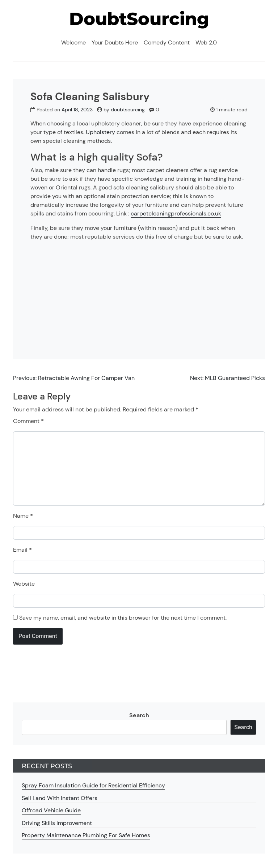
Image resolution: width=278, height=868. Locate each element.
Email (22, 550)
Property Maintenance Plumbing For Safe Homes (86, 835)
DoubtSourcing (139, 19)
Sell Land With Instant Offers (60, 798)
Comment (28, 421)
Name (23, 516)
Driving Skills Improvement (57, 823)
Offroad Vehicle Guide (51, 810)
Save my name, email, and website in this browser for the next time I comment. (123, 618)
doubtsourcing (128, 110)
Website (24, 584)
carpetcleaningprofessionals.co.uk (176, 213)
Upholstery (100, 132)
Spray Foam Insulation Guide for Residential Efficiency (93, 785)
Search (139, 715)
